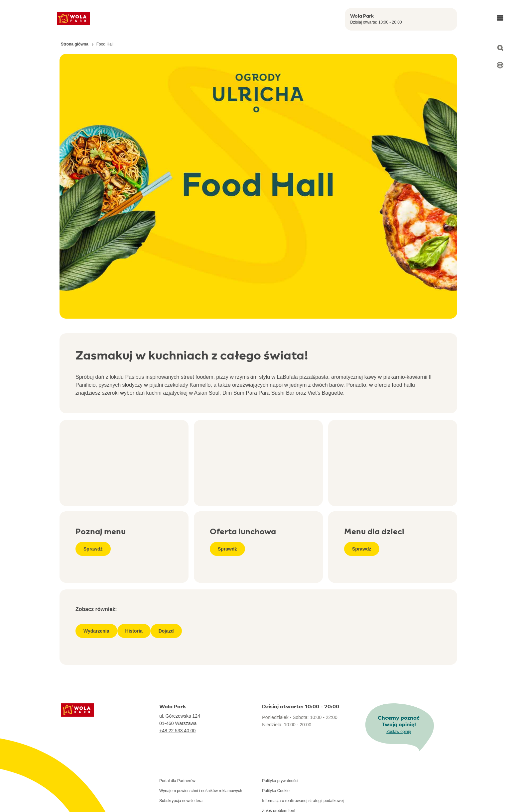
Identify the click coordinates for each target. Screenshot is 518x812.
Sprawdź (93, 549)
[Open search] (500, 48)
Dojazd (166, 631)
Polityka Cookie (276, 791)
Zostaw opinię (399, 732)
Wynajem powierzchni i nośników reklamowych (201, 791)
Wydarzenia (96, 631)
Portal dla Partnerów (177, 781)
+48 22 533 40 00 (177, 731)
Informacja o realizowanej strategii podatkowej (303, 801)
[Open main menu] (500, 18)
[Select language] (500, 65)
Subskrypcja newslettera (181, 801)
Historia (134, 631)
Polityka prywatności (280, 781)
